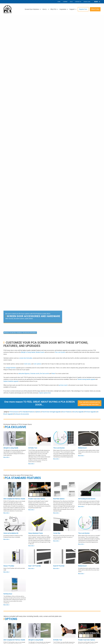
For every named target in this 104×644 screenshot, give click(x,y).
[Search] (99, 2)
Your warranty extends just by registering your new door (90, 403)
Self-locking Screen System (87, 499)
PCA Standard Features (27, 412)
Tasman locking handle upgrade (86, 379)
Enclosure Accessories (21, 414)
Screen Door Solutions (16, 333)
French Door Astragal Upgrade (51, 412)
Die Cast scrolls (44, 374)
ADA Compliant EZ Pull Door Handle (14, 499)
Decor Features (67, 412)
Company (65, 2)
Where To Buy (95, 9)
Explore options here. (45, 393)
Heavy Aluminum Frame (36, 533)
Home (59, 2)
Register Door (83, 9)
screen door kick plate (26, 358)
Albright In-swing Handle (11, 448)
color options (37, 364)
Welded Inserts (40, 352)
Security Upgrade (78, 412)
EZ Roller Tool (33, 448)
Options (38, 412)
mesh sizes (27, 364)
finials (53, 374)
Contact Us (78, 2)
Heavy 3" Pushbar (9, 566)
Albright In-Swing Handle (28, 352)
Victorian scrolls (35, 374)
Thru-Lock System (60, 352)
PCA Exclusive (14, 412)
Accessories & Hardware (30, 333)
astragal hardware (11, 368)
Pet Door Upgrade (90, 412)
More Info (7, 457)
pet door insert (63, 385)
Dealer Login (87, 2)
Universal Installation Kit (11, 533)
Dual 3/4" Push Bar (59, 566)
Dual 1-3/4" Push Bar (35, 566)
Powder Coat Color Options (37, 499)
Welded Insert (82, 448)
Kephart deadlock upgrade (11, 381)
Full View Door (8, 594)
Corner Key (57, 533)
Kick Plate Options (59, 499)
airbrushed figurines (24, 374)
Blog (71, 2)
